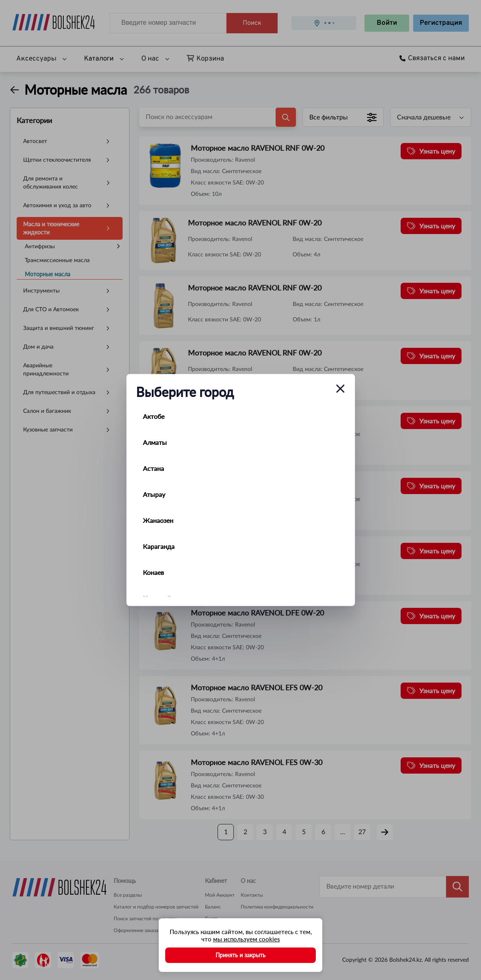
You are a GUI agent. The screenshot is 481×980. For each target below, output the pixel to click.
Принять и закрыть (240, 955)
